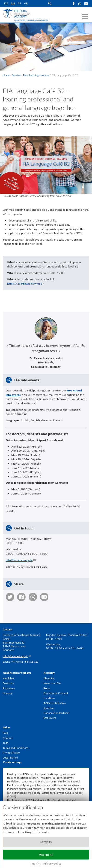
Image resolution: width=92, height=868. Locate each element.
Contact (8, 738)
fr (20, 3)
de (6, 3)
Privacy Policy (11, 753)
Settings (46, 842)
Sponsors (49, 708)
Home (6, 75)
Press (47, 688)
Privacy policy (52, 864)
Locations (49, 697)
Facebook (73, 4)
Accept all (46, 855)
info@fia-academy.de (21, 560)
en (13, 3)
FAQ (5, 733)
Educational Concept (56, 693)
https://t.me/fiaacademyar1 (26, 284)
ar (26, 3)
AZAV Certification (55, 703)
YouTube (86, 4)
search (50, 4)
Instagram (80, 4)
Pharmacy (9, 688)
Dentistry (8, 683)
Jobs (5, 743)
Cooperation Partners (56, 712)
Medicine (8, 678)
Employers (50, 717)
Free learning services (36, 75)
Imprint (36, 864)
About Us (49, 678)
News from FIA (52, 683)
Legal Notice (10, 757)
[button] (10, 597)
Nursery (8, 693)
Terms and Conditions (16, 748)
